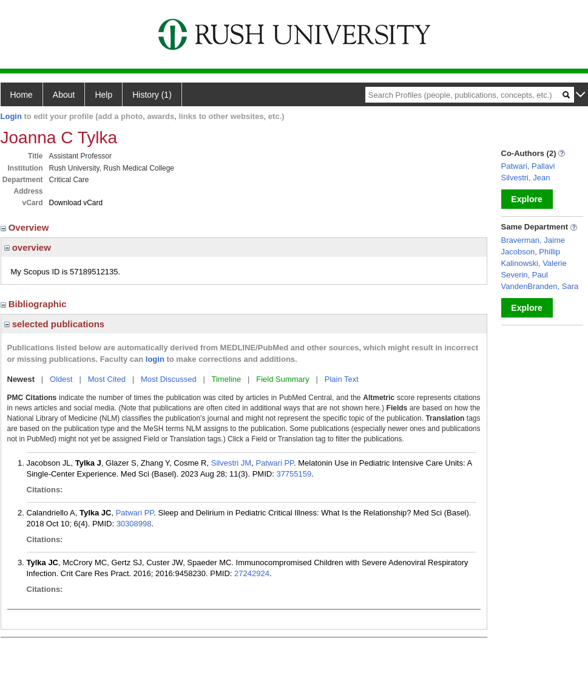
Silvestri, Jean (526, 178)
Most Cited (107, 379)
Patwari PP (275, 463)
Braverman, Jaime (533, 240)
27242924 (252, 573)
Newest (21, 379)
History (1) (152, 95)
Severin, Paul (525, 275)
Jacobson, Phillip (531, 252)
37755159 (294, 474)
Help (103, 95)
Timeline (227, 379)
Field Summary (282, 379)
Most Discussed (169, 379)
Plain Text (342, 379)
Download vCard (76, 203)
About (64, 95)
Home (22, 95)
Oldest (61, 379)
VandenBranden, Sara (540, 286)
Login (11, 116)
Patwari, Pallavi (528, 166)
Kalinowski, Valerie (534, 263)
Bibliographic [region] (35, 304)
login (155, 359)
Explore (526, 199)
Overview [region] (26, 227)
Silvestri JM (231, 463)
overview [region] (28, 247)
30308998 (134, 524)
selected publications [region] (55, 324)
